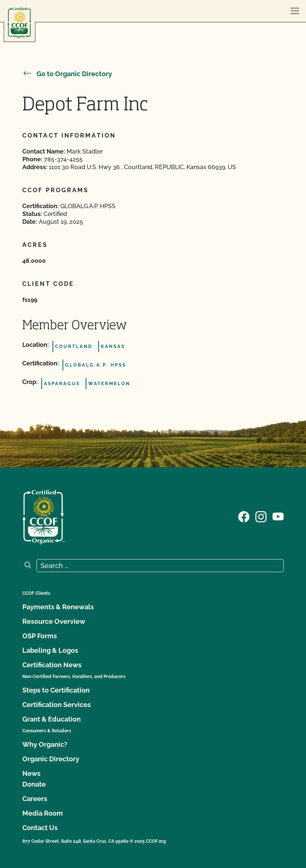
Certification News (52, 665)
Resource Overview (54, 621)
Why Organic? (45, 744)
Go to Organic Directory (67, 74)
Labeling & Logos (50, 650)
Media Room (43, 813)
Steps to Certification (56, 690)
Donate (34, 784)
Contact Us (40, 828)
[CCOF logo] (19, 23)
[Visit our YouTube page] (278, 516)
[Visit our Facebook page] (244, 516)
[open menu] (295, 11)
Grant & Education (52, 719)
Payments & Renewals (58, 607)
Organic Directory (51, 759)
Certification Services (57, 705)
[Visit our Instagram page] (261, 516)
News (31, 773)
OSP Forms (40, 636)
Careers (35, 799)
